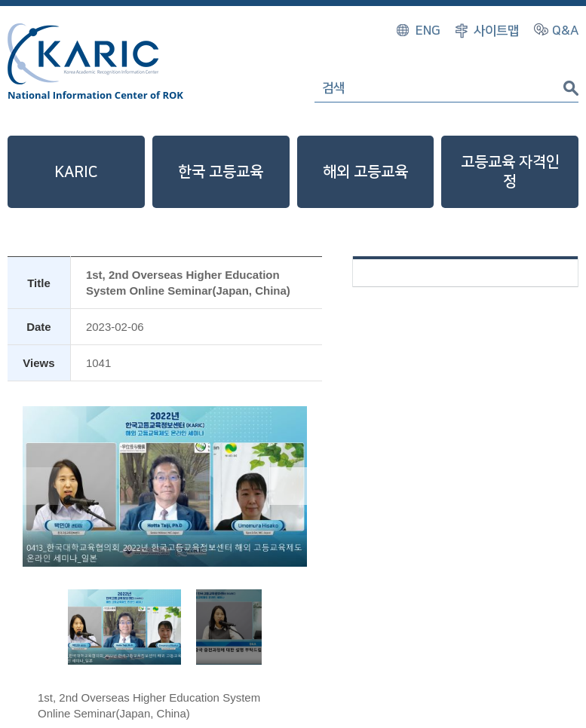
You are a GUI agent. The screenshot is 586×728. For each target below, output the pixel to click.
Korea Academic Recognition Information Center (83, 54)
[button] (288, 486)
